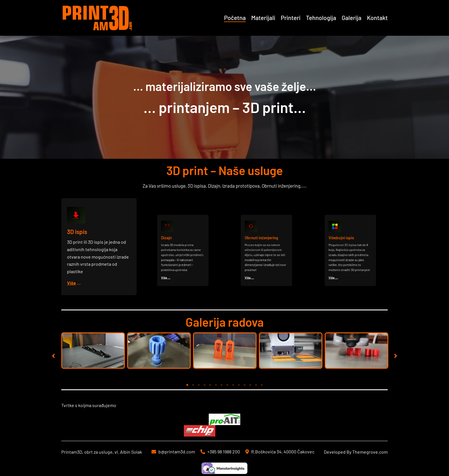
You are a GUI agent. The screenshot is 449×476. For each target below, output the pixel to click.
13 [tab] (256, 385)
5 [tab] (210, 385)
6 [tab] (216, 385)
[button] (53, 356)
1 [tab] (187, 385)
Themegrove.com (370, 452)
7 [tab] (222, 385)
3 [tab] (199, 385)
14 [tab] (262, 385)
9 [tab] (233, 385)
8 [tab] (227, 385)
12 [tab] (250, 385)
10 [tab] (239, 385)
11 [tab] (245, 385)
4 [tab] (204, 385)
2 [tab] (193, 385)
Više (72, 282)
